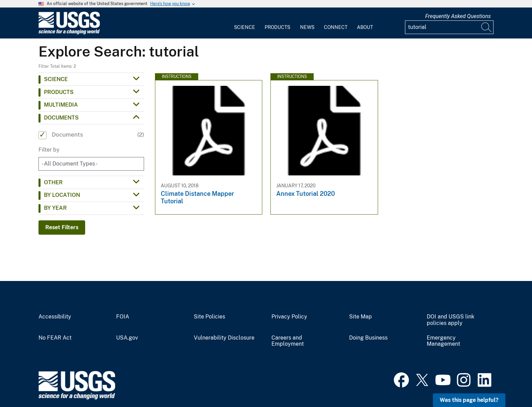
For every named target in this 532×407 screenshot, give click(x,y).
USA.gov (127, 338)
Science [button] (56, 79)
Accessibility (55, 317)
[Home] (69, 33)
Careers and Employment (288, 341)
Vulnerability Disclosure (224, 338)
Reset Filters (62, 227)
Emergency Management (443, 341)
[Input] (449, 27)
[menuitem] (245, 23)
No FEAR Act (55, 338)
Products (277, 27)
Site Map (361, 317)
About (365, 27)
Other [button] (53, 182)
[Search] (487, 27)
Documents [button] (61, 118)
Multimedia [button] (61, 105)
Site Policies (209, 317)
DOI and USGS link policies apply (451, 320)
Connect (336, 27)
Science (245, 27)
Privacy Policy (289, 317)
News (307, 27)
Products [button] (59, 92)
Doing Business (368, 338)
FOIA (123, 317)
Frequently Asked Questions (458, 16)
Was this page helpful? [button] (469, 400)
